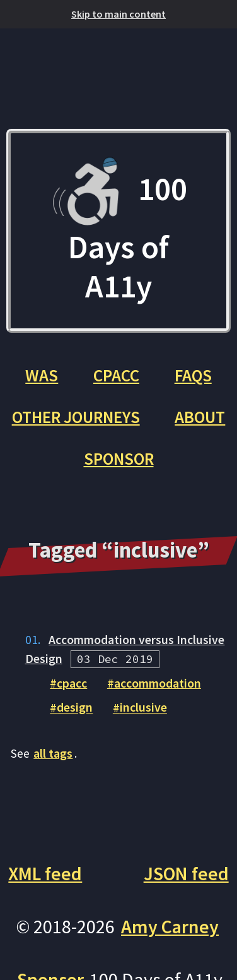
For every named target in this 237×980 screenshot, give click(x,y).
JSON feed (186, 874)
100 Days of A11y (118, 231)
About (200, 417)
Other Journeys (76, 417)
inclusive (143, 708)
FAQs (193, 375)
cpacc (72, 683)
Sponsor (119, 458)
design (75, 708)
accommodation (158, 683)
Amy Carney (170, 927)
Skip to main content (118, 14)
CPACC (116, 375)
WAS (42, 375)
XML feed (45, 874)
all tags (53, 753)
